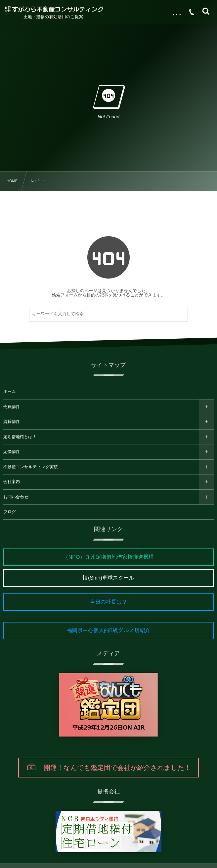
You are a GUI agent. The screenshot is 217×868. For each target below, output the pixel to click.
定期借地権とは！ (20, 437)
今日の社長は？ (109, 602)
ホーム (10, 392)
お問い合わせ (16, 497)
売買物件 (12, 407)
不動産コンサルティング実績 (31, 467)
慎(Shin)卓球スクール (108, 578)
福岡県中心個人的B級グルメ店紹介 (108, 631)
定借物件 (12, 452)
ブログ (10, 512)
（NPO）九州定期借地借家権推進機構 (109, 557)
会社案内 (12, 482)
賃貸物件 (12, 422)
